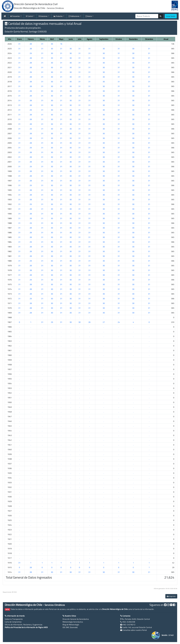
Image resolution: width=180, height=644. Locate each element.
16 (61, 44)
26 (89, 322)
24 (119, 322)
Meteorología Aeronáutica (73, 622)
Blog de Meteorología (71, 625)
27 (104, 322)
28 (31, 44)
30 (52, 44)
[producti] (147, 16)
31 (19, 44)
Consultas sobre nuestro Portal (135, 630)
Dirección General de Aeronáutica (76, 619)
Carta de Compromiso (13, 622)
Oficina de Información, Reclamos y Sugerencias (23, 625)
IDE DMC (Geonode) (70, 627)
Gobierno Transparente (14, 619)
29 (31, 53)
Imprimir (171, 596)
